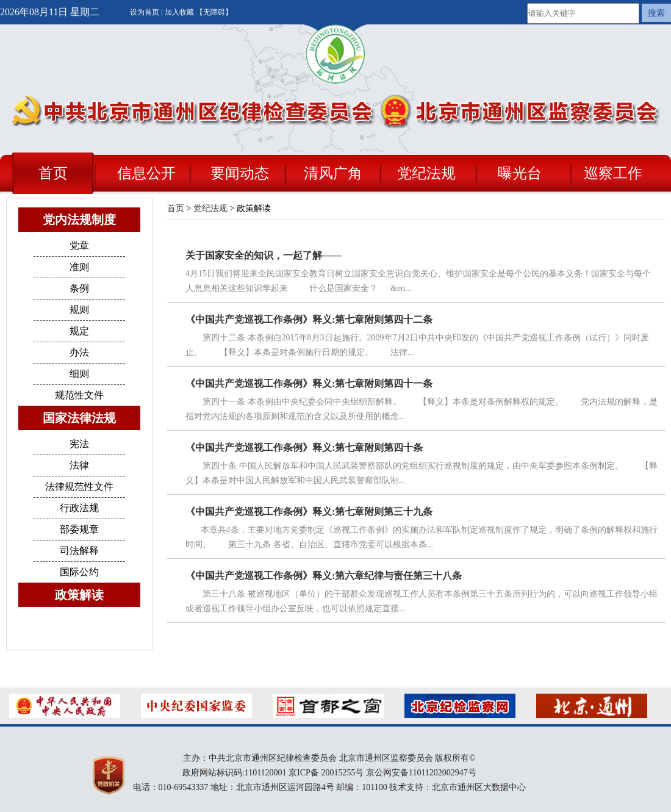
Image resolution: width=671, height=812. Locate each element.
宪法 (79, 444)
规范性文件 (79, 395)
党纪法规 (426, 173)
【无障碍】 (214, 12)
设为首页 (145, 12)
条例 (79, 288)
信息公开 (146, 173)
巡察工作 (613, 173)
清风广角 (333, 173)
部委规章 (79, 529)
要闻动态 (240, 173)
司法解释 (79, 551)
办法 (79, 352)
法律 (79, 465)
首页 (53, 173)
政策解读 (79, 595)
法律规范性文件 (79, 487)
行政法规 (79, 508)
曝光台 (520, 173)
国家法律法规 (79, 418)
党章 (79, 246)
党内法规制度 (79, 220)
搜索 (656, 13)
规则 (79, 310)
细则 (79, 374)
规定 (79, 331)
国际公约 (79, 572)
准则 (79, 267)
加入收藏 (180, 12)
